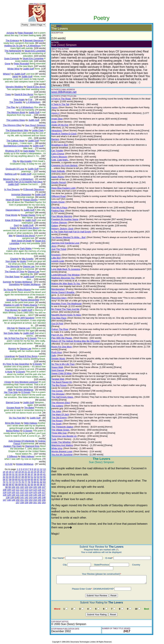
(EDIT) (58, 26)
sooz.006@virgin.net (63, 92)
